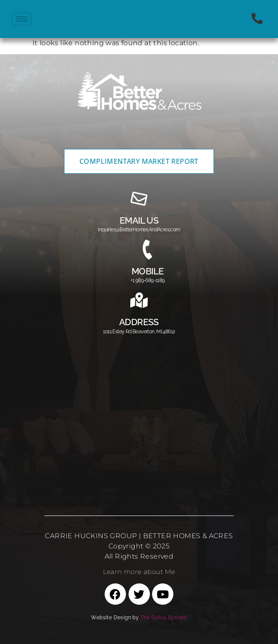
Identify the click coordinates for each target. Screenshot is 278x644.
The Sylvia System (164, 618)
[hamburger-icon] (22, 19)
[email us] (139, 199)
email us (139, 220)
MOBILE (148, 271)
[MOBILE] (148, 250)
